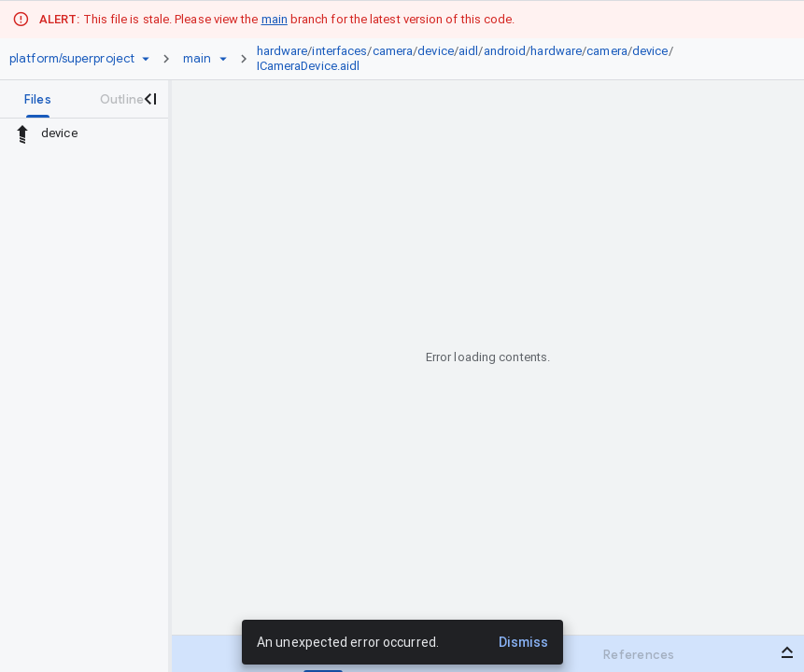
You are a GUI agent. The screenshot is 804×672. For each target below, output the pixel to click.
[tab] (38, 99)
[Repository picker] (146, 59)
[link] (514, 59)
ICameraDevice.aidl (309, 66)
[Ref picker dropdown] (223, 59)
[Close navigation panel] (149, 99)
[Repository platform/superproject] (72, 59)
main (275, 19)
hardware (282, 51)
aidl (468, 51)
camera (393, 51)
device (436, 51)
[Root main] (197, 59)
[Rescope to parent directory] (22, 133)
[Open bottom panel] (787, 652)
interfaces (339, 51)
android (505, 51)
